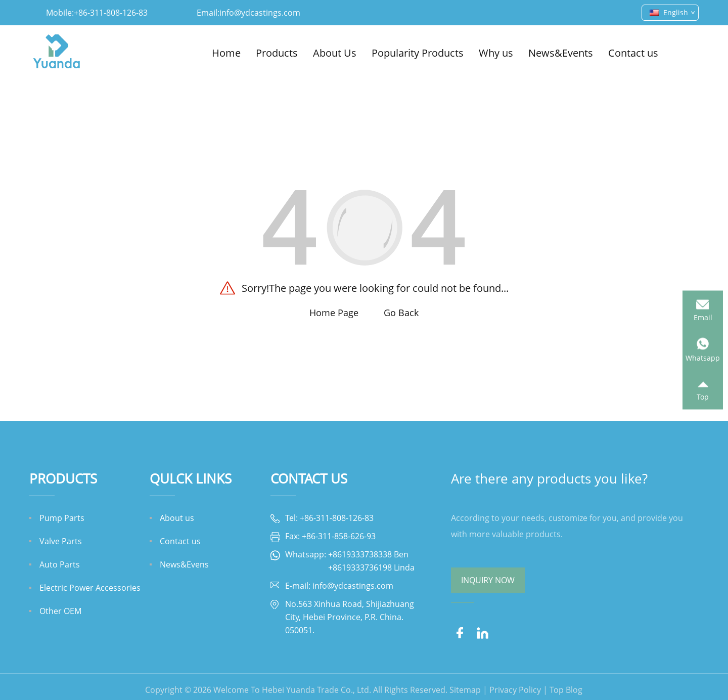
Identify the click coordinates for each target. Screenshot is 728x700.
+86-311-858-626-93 (339, 536)
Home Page (334, 313)
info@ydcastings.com (260, 13)
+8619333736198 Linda (371, 567)
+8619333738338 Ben (368, 554)
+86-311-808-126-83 (111, 13)
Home (226, 53)
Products (277, 53)
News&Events (561, 53)
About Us (335, 53)
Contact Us (309, 478)
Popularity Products (418, 53)
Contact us (633, 53)
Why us (496, 53)
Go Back (401, 313)
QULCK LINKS (191, 478)
